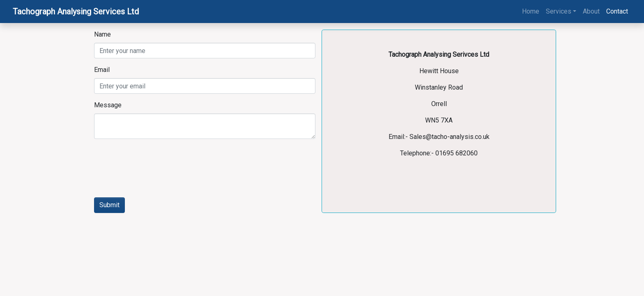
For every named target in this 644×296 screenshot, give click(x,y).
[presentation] (156, 162)
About (591, 11)
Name (102, 34)
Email (102, 70)
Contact (617, 11)
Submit (109, 205)
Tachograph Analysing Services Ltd (76, 12)
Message (108, 105)
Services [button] (559, 11)
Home (531, 11)
